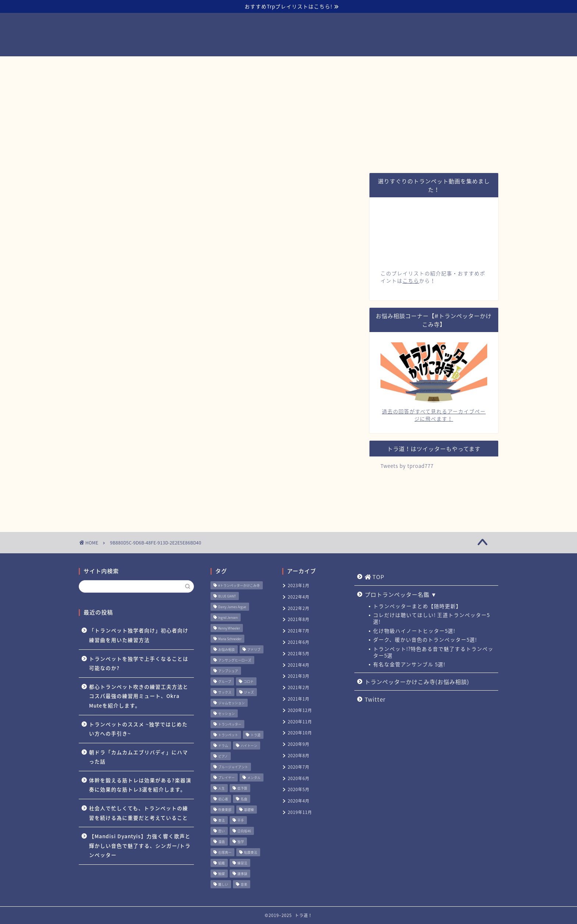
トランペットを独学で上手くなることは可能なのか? (139, 663)
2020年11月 (300, 722)
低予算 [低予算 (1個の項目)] (242, 788)
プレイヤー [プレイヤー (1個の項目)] (226, 778)
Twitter (409, 65)
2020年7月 (299, 767)
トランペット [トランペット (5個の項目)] (228, 735)
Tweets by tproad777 (407, 466)
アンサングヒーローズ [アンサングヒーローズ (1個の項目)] (235, 660)
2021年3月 (299, 676)
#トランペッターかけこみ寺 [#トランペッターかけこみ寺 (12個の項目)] (239, 586)
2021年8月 (299, 619)
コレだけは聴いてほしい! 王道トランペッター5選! (431, 618)
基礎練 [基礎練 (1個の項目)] (249, 810)
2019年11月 (300, 812)
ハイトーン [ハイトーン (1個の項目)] (249, 746)
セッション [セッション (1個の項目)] (226, 714)
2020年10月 (300, 733)
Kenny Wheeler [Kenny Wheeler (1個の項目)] (229, 628)
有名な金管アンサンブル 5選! (409, 664)
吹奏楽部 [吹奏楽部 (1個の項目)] (225, 810)
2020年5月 (299, 789)
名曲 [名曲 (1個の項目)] (244, 799)
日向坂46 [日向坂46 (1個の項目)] (244, 831)
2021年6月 (299, 642)
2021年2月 (299, 687)
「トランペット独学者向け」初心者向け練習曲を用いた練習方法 (139, 635)
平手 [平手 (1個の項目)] (241, 820)
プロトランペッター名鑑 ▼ (230, 65)
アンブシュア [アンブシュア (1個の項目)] (228, 671)
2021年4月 (299, 665)
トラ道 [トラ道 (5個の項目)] (256, 735)
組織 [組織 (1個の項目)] (222, 863)
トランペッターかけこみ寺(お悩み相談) (332, 65)
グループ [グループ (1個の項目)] (225, 682)
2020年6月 (299, 778)
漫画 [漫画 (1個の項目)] (222, 842)
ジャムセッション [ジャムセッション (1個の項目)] (231, 703)
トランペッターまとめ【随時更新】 (417, 606)
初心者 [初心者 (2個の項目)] (223, 799)
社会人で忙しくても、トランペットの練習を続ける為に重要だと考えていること (139, 813)
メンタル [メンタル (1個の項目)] (254, 778)
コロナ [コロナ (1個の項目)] (249, 682)
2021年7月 (299, 631)
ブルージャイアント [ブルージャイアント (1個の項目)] (233, 767)
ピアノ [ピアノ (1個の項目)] (223, 756)
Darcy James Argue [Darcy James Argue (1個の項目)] (232, 607)
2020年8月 (299, 756)
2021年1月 (299, 699)
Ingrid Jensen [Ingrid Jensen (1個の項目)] (228, 618)
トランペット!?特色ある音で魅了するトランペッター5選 (433, 652)
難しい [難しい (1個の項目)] (223, 884)
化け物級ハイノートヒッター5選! (414, 631)
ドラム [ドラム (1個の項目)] (223, 746)
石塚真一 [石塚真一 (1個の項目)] (225, 852)
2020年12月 (300, 710)
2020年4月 (299, 801)
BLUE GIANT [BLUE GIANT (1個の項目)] (227, 596)
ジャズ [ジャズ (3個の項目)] (249, 692)
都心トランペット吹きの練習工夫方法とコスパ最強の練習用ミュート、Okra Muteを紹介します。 (139, 696)
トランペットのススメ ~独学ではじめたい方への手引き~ (138, 729)
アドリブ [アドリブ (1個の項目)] (254, 650)
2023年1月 (299, 586)
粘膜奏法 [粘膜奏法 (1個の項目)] (251, 852)
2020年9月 (299, 744)
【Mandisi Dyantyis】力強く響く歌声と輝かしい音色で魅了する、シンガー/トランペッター (140, 845)
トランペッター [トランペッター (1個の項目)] (230, 724)
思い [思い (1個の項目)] (222, 831)
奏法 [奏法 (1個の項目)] (222, 820)
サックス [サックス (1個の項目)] (225, 692)
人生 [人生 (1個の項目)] (222, 788)
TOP (168, 66)
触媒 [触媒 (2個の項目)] (222, 874)
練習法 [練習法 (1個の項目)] (242, 863)
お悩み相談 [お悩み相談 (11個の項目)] (226, 650)
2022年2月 (299, 608)
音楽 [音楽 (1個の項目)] (244, 884)
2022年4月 (299, 597)
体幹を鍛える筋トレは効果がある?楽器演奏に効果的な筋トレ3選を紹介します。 (140, 785)
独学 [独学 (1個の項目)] (241, 842)
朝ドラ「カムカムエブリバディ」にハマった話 (139, 757)
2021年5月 (299, 654)
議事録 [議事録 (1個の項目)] (242, 874)
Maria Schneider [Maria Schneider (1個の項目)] (230, 639)
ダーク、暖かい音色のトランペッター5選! (425, 639)
